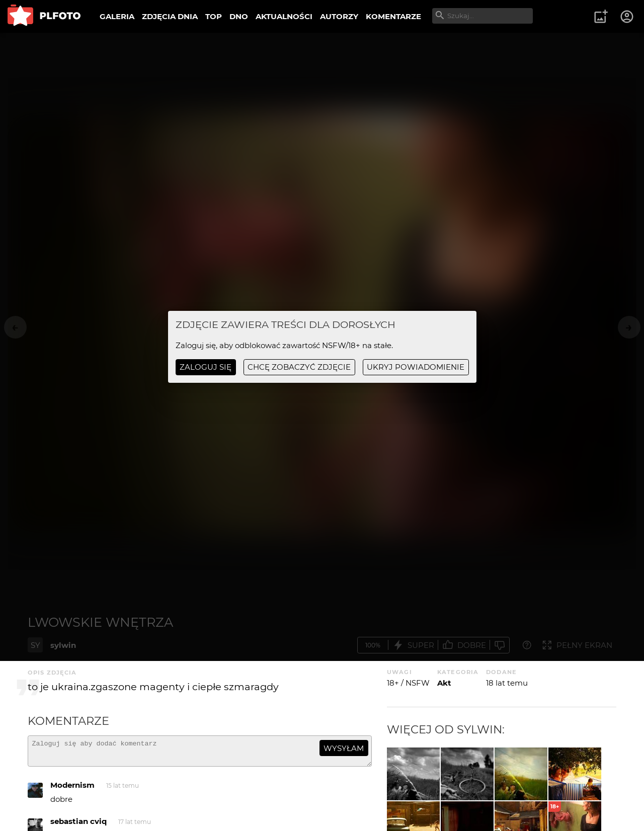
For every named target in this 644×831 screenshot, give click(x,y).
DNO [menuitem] (239, 16)
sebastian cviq (78, 826)
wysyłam (344, 748)
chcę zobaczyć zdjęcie (299, 367)
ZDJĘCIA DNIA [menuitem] (170, 16)
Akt (444, 683)
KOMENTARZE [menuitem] (393, 16)
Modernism (72, 790)
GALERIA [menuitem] (117, 16)
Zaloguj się (206, 367)
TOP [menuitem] (214, 16)
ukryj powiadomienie (416, 367)
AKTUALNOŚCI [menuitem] (284, 16)
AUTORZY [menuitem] (339, 16)
